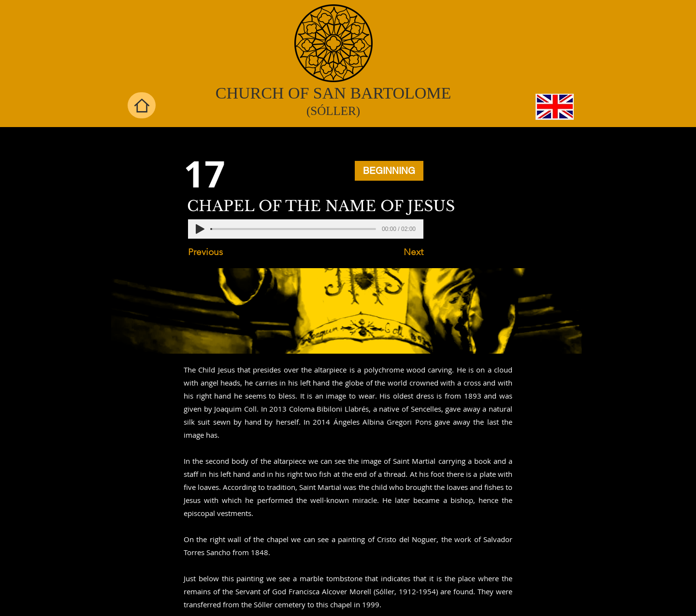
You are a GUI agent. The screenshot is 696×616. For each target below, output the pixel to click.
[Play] (200, 229)
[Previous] (220, 252)
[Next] (399, 252)
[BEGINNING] (389, 171)
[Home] (142, 105)
